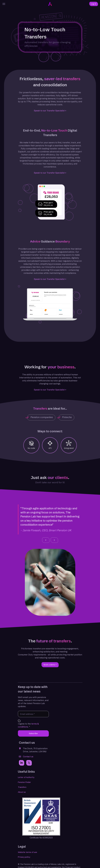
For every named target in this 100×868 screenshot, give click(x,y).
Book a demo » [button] (50, 665)
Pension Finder (24, 782)
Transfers (22, 787)
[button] (46, 540)
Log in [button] (94, 4)
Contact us (28, 757)
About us (22, 792)
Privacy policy (24, 857)
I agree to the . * (28, 725)
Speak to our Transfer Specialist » (50, 111)
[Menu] (4, 4)
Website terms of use (27, 852)
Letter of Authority (26, 777)
